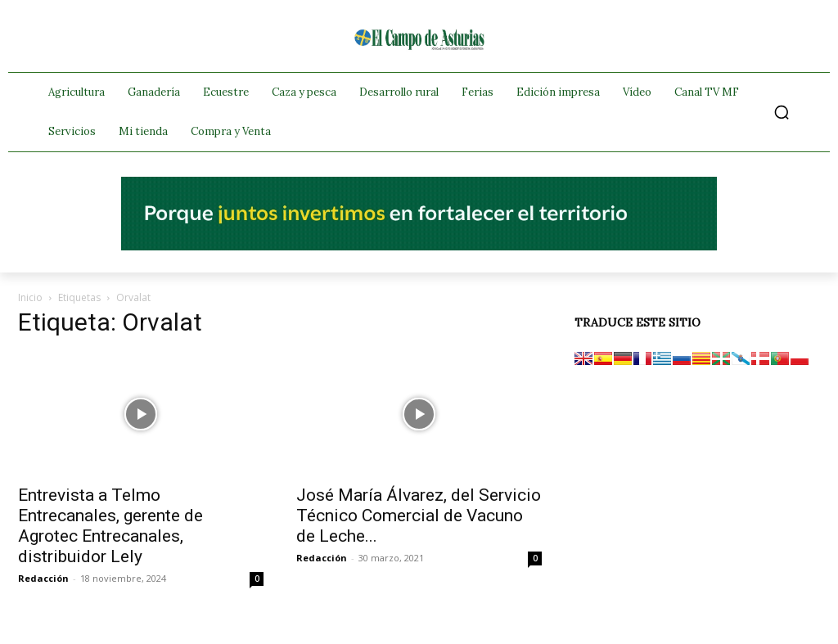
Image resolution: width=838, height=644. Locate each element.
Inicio (30, 297)
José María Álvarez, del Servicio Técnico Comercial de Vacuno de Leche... (419, 516)
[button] (782, 112)
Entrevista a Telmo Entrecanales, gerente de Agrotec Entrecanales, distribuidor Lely (110, 526)
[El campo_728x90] (419, 246)
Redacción (43, 578)
